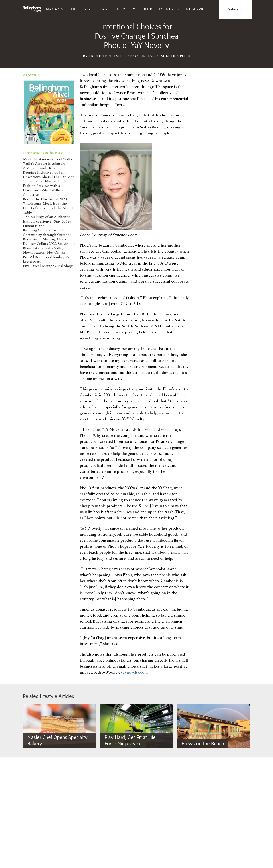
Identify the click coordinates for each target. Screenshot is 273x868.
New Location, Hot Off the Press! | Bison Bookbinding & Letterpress (46, 257)
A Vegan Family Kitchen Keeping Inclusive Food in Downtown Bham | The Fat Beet (48, 173)
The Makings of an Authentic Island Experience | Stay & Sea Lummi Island (47, 222)
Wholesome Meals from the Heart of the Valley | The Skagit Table (48, 208)
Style (89, 9)
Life (75, 9)
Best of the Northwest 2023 (45, 199)
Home (122, 9)
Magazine (56, 9)
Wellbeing (143, 9)
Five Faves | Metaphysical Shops (48, 266)
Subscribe (236, 9)
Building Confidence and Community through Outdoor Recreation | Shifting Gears (47, 235)
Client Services (194, 9)
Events (166, 9)
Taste (106, 9)
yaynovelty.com (134, 672)
